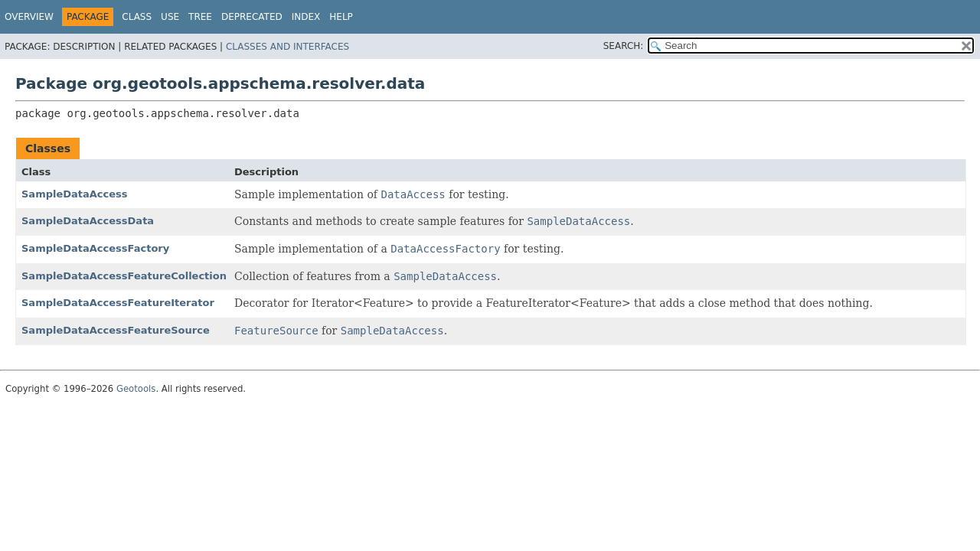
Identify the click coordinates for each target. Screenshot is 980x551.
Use (170, 17)
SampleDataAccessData (88, 221)
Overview (29, 17)
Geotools (136, 389)
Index (306, 17)
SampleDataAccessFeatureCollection (124, 276)
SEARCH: (624, 46)
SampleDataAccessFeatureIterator (118, 303)
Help (341, 17)
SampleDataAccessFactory (95, 248)
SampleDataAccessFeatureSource (116, 330)
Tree (200, 17)
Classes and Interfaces (287, 47)
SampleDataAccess (75, 194)
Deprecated (252, 17)
